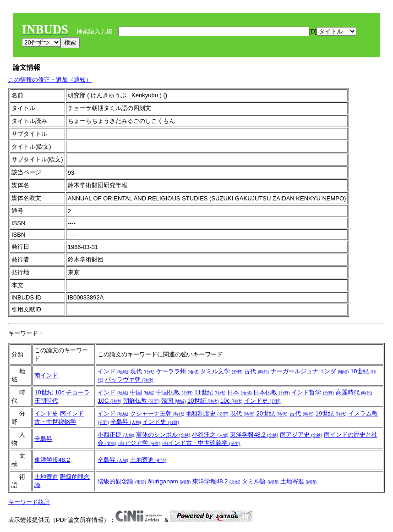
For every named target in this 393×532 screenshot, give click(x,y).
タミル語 (260, 481)
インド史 (262, 401)
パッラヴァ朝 (129, 380)
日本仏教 (272, 392)
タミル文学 (221, 371)
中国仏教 (175, 392)
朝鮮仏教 (142, 401)
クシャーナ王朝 (157, 413)
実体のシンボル (163, 435)
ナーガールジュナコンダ (310, 371)
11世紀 (210, 392)
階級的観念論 (122, 481)
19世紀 (331, 413)
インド (113, 371)
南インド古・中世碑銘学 (201, 443)
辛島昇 (126, 422)
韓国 (174, 401)
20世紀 (272, 413)
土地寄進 (148, 460)
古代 (257, 371)
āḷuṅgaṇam (169, 481)
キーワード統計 (29, 502)
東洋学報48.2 (254, 435)
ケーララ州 (177, 371)
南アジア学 (139, 443)
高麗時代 (354, 392)
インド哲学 (313, 392)
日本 (240, 392)
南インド (46, 375)
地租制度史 (207, 413)
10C (109, 401)
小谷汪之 (210, 435)
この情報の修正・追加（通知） (50, 80)
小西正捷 (116, 435)
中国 (142, 392)
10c (59, 392)
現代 (142, 371)
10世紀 (44, 392)
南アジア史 (301, 435)
